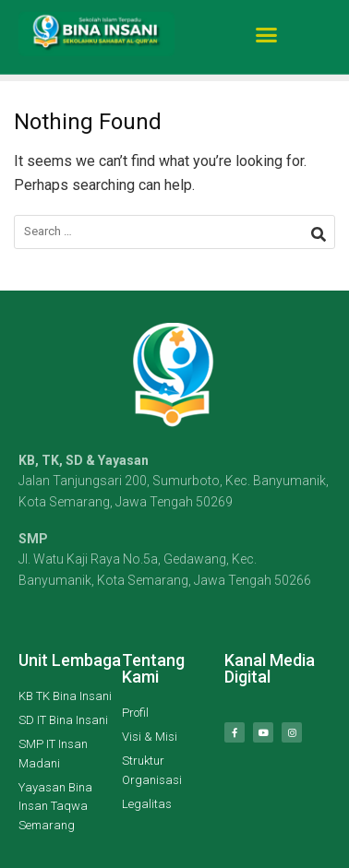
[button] (267, 30)
